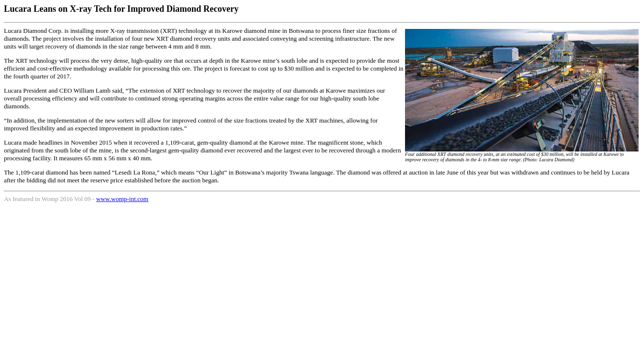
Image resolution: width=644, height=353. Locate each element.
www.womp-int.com (122, 199)
